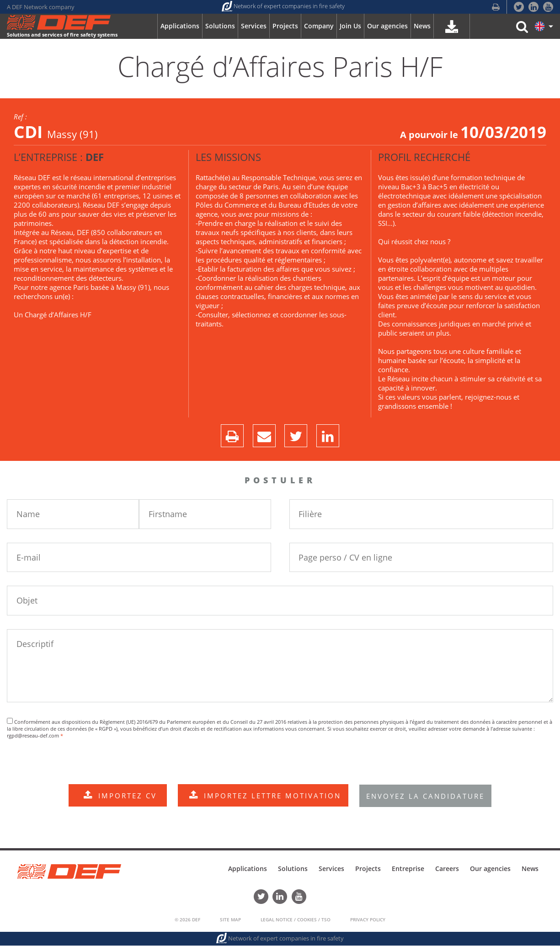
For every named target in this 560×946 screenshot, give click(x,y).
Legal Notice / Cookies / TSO (296, 920)
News (530, 869)
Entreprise (408, 869)
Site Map (230, 920)
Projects (368, 869)
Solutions (293, 869)
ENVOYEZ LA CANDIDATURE (426, 796)
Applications (248, 869)
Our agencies (490, 869)
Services (331, 869)
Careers (447, 869)
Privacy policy (368, 920)
